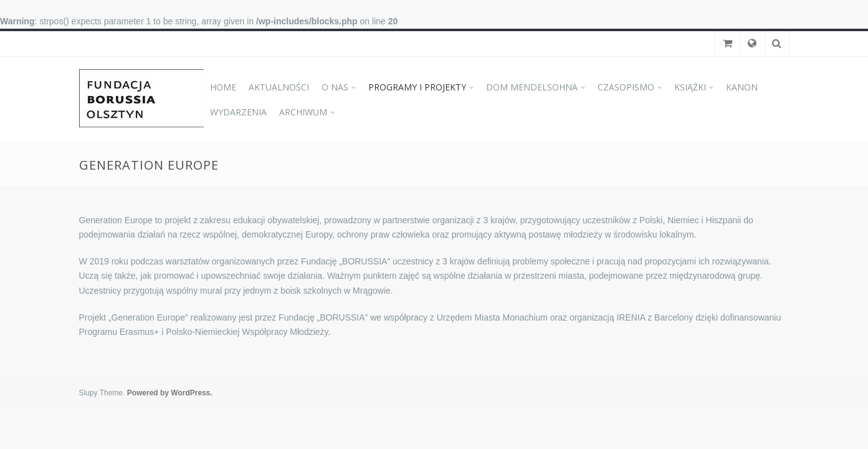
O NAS (335, 87)
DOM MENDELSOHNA (532, 87)
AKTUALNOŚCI (279, 87)
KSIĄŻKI (690, 87)
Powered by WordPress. (170, 393)
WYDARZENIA (238, 112)
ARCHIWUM (303, 112)
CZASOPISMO (626, 87)
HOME (223, 87)
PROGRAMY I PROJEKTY (417, 87)
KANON (742, 87)
